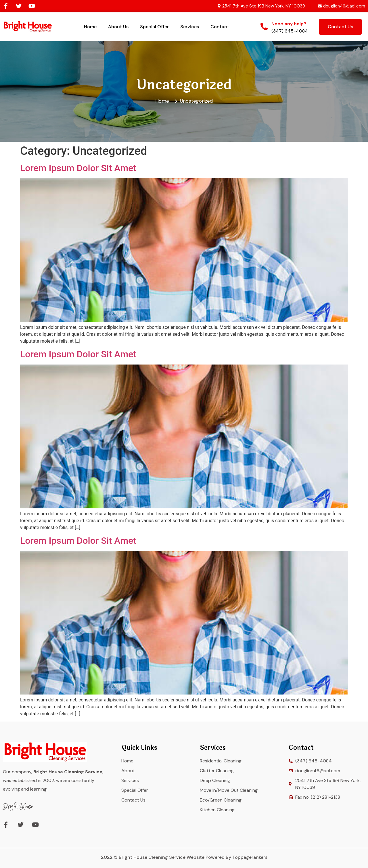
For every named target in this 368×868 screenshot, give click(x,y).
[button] (340, 27)
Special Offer (154, 27)
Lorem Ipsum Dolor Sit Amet (78, 168)
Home (90, 27)
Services (190, 27)
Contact (220, 27)
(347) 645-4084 (290, 31)
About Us (118, 27)
